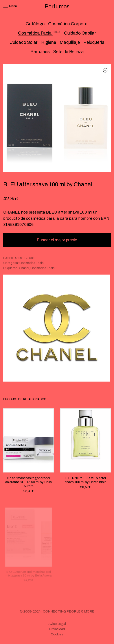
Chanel (24, 268)
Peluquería (94, 42)
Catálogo (35, 24)
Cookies (57, 634)
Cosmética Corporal (68, 24)
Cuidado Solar (24, 42)
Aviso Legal (57, 624)
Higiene (49, 42)
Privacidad (57, 629)
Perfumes (40, 52)
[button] (105, 70)
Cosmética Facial (35, 33)
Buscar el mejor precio (57, 240)
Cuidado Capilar (80, 33)
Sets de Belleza (69, 52)
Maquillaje (70, 42)
